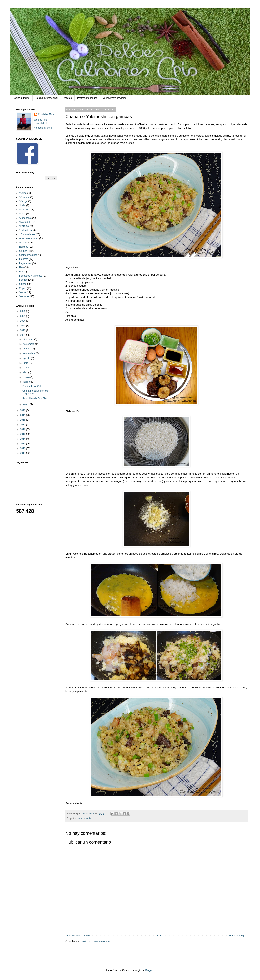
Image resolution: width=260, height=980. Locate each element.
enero (26, 404)
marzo (27, 377)
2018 (23, 420)
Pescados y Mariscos (31, 276)
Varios (23, 292)
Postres (23, 280)
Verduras (24, 296)
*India (22, 205)
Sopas (23, 288)
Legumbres (25, 263)
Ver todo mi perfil (43, 128)
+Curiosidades (27, 234)
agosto (27, 358)
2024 (23, 321)
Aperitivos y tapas (29, 238)
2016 (23, 429)
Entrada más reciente (78, 936)
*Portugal (24, 226)
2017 (23, 425)
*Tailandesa (26, 230)
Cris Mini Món (46, 114)
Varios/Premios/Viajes (115, 98)
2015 (23, 434)
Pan (21, 267)
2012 (23, 448)
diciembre (29, 339)
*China (23, 193)
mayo (26, 368)
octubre (27, 349)
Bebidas (24, 247)
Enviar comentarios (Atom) (95, 941)
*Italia (22, 214)
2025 (23, 316)
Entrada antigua (238, 936)
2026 (23, 311)
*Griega (23, 201)
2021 (23, 335)
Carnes (23, 251)
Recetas (67, 98)
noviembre (29, 344)
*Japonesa (83, 818)
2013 (23, 444)
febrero (27, 382)
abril (26, 372)
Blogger (149, 970)
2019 (23, 415)
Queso (23, 284)
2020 (23, 410)
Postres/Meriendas (87, 98)
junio (26, 363)
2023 (23, 326)
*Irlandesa (25, 210)
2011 (23, 453)
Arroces (93, 818)
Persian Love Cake (33, 386)
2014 (23, 439)
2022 (23, 330)
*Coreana (24, 197)
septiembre (29, 353)
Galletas (24, 259)
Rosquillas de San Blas (35, 398)
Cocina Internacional (46, 98)
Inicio (159, 936)
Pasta (22, 272)
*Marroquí (25, 222)
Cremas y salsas (28, 255)
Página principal (21, 98)
